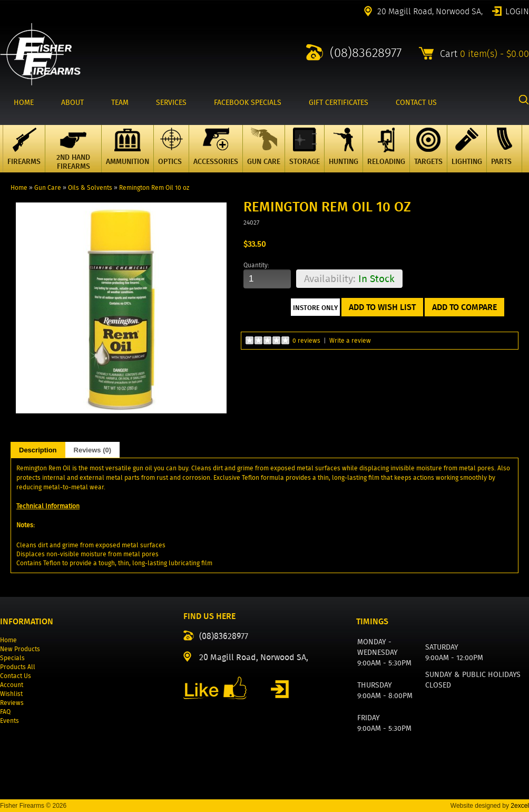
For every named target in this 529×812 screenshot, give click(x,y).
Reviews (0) (93, 450)
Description (38, 450)
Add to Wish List (382, 307)
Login (517, 11)
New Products (20, 649)
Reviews (12, 703)
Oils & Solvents (90, 187)
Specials (12, 658)
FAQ (5, 712)
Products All (18, 667)
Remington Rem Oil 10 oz (154, 187)
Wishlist (11, 694)
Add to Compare (464, 307)
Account (12, 685)
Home (19, 187)
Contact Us (16, 676)
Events (9, 721)
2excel (520, 806)
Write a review (350, 340)
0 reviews (306, 340)
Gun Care (48, 187)
